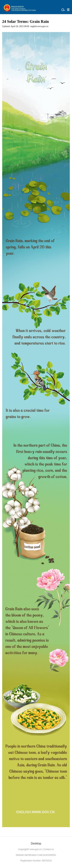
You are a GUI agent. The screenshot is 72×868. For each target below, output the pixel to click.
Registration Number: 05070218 (36, 861)
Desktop (36, 843)
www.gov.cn (36, 849)
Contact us (48, 849)
